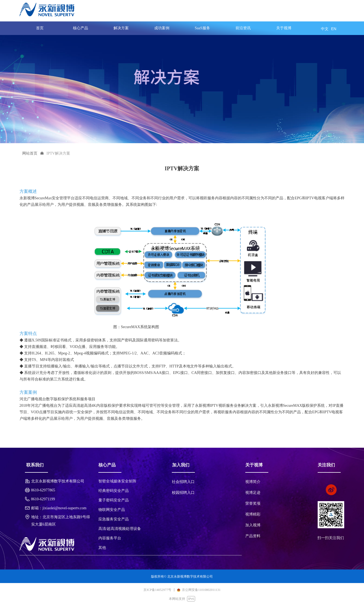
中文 (325, 29)
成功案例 (162, 28)
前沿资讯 (243, 28)
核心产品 (80, 28)
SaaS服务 (202, 28)
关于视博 (284, 28)
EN (334, 29)
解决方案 (121, 28)
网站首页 (30, 153)
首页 (40, 28)
